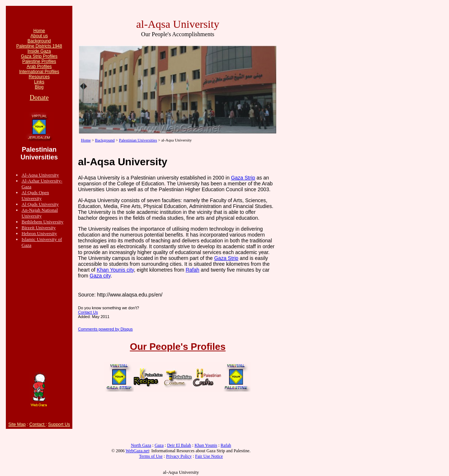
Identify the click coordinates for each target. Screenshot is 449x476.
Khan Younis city (115, 270)
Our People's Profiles (178, 347)
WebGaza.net (137, 451)
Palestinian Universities (138, 140)
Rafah (192, 270)
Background (39, 41)
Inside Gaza (39, 51)
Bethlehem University (42, 222)
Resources (39, 77)
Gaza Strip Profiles (39, 56)
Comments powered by (105, 329)
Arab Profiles (39, 67)
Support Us (59, 424)
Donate (39, 98)
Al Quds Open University (35, 195)
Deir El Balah (179, 445)
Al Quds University (40, 204)
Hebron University (39, 233)
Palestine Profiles (39, 61)
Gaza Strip (243, 178)
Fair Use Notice (209, 456)
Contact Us (88, 312)
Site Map (17, 424)
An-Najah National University (40, 213)
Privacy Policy (179, 456)
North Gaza (141, 445)
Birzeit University (39, 228)
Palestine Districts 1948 (39, 46)
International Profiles (39, 72)
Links (39, 82)
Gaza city (100, 276)
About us (39, 36)
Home (39, 31)
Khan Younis (206, 445)
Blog (39, 87)
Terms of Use (151, 456)
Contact (37, 424)
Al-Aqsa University (40, 175)
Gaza (159, 445)
